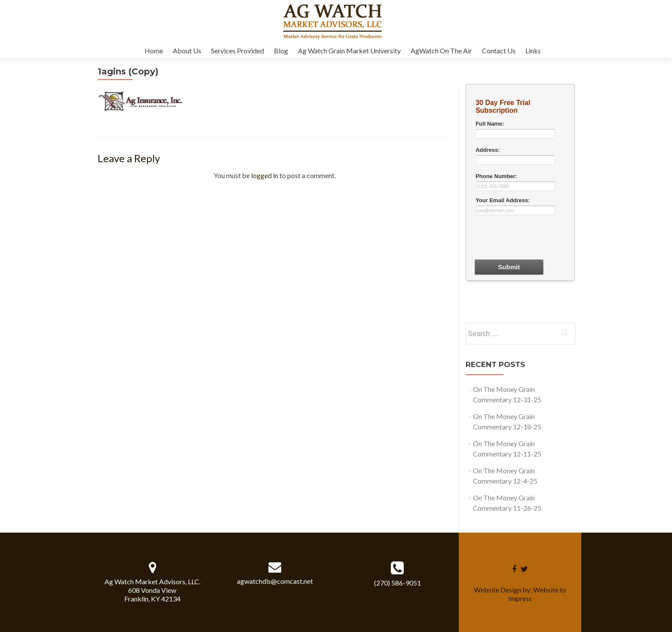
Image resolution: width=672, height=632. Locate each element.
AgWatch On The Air (441, 51)
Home (154, 51)
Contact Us (499, 51)
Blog (281, 51)
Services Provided (238, 51)
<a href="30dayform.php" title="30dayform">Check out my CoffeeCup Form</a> (520, 202)
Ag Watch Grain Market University (349, 51)
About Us (187, 51)
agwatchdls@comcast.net (275, 581)
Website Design (497, 590)
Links (533, 51)
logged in (265, 175)
